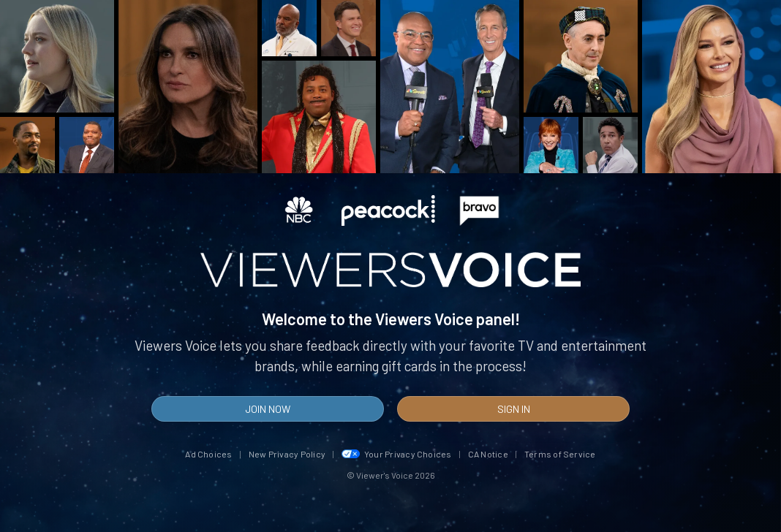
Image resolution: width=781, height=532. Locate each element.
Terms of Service (560, 454)
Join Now (268, 409)
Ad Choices (208, 454)
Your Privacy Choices (397, 454)
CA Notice (488, 454)
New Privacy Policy (287, 454)
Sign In (514, 409)
